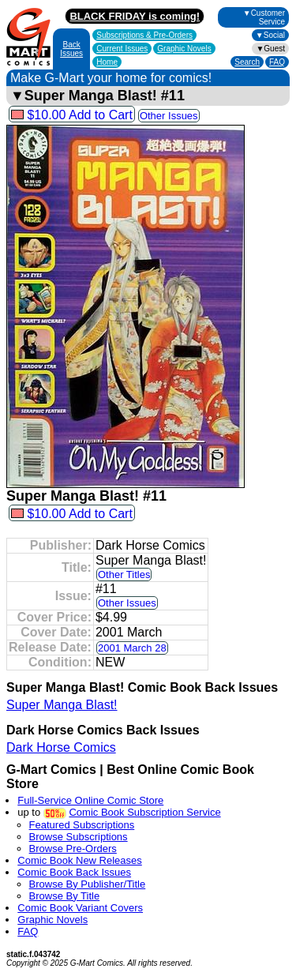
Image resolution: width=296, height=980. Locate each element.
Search (247, 62)
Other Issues (169, 116)
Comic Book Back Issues (74, 872)
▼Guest (270, 49)
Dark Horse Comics (61, 747)
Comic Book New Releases (80, 860)
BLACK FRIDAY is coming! (135, 16)
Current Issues (122, 49)
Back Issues (71, 49)
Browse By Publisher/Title (88, 884)
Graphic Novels (184, 49)
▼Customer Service (264, 17)
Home (107, 62)
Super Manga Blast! (62, 705)
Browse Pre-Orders (73, 849)
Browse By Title (65, 896)
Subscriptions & (144, 35)
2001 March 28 (132, 648)
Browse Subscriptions (79, 837)
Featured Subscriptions (82, 825)
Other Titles (124, 574)
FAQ (277, 62)
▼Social (270, 35)
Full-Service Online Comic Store (90, 800)
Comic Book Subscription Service (144, 812)
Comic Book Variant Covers (80, 908)
